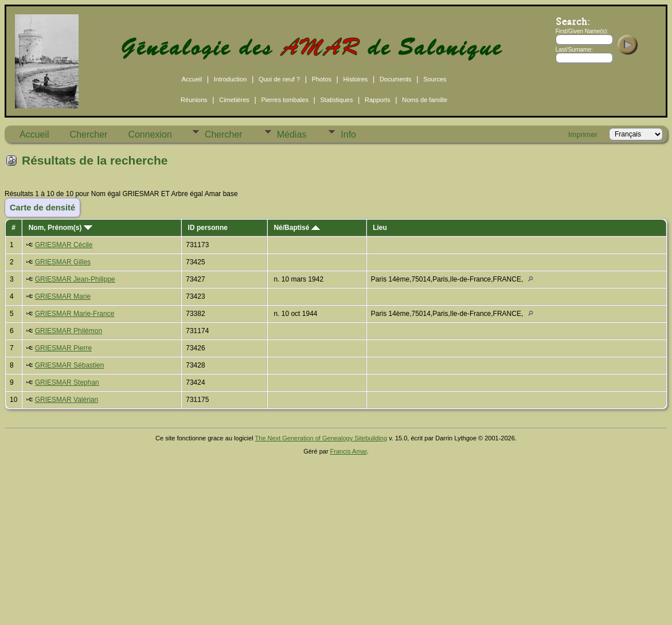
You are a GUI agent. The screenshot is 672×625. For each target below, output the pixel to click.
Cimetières (234, 100)
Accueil (192, 79)
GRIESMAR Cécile (64, 245)
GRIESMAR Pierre (63, 348)
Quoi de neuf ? (279, 79)
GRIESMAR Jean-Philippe (75, 279)
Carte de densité (42, 208)
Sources (435, 79)
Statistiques (337, 100)
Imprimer (583, 134)
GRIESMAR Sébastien (70, 365)
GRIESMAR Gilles (63, 262)
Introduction (230, 79)
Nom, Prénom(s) (60, 228)
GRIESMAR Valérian (67, 400)
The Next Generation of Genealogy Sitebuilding (321, 438)
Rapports (378, 100)
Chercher (89, 134)
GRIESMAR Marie (63, 296)
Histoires (356, 79)
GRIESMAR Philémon (69, 331)
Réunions (194, 100)
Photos (322, 79)
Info (348, 134)
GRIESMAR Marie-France (75, 314)
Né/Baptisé (296, 228)
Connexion (150, 134)
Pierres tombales (285, 100)
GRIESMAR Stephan (67, 382)
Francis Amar (349, 451)
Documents (396, 79)
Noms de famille (425, 100)
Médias (292, 134)
